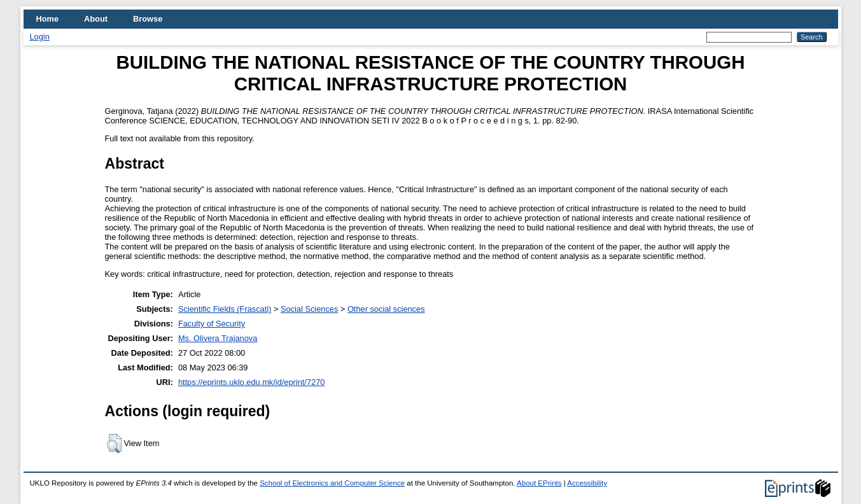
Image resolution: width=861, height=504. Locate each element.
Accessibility (587, 483)
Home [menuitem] (48, 19)
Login (40, 37)
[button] (114, 444)
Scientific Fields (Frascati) (225, 309)
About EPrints (539, 483)
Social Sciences (309, 309)
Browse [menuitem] (148, 19)
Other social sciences (386, 309)
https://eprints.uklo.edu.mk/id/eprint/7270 (251, 382)
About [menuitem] (96, 19)
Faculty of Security (212, 324)
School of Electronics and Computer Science (332, 483)
